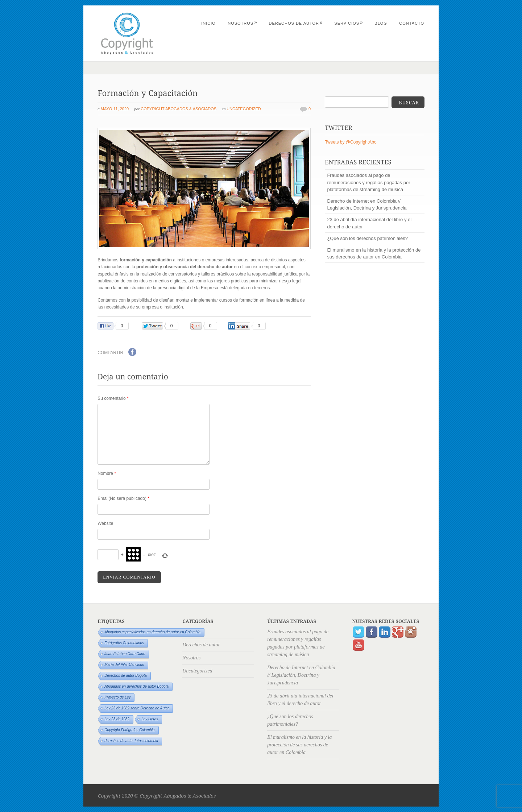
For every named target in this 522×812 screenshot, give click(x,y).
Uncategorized (244, 109)
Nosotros (243, 23)
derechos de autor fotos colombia (131, 741)
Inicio (208, 23)
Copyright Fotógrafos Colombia (129, 730)
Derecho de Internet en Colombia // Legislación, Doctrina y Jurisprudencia (367, 204)
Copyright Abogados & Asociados (179, 109)
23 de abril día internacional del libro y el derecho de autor (369, 223)
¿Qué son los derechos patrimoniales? (367, 238)
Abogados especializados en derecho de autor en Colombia (152, 632)
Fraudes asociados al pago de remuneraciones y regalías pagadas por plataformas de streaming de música (368, 182)
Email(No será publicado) (123, 498)
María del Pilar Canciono (124, 665)
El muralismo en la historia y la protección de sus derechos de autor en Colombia (374, 253)
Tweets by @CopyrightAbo (351, 142)
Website (105, 523)
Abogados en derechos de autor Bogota (136, 686)
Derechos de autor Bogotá (126, 676)
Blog (381, 23)
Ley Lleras (150, 719)
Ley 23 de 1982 (117, 719)
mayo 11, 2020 (115, 109)
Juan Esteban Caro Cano (125, 654)
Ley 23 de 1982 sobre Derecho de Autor (137, 708)
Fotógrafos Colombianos (124, 643)
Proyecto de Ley (117, 697)
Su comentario (113, 398)
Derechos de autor (296, 23)
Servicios (349, 23)
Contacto (412, 23)
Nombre (107, 473)
